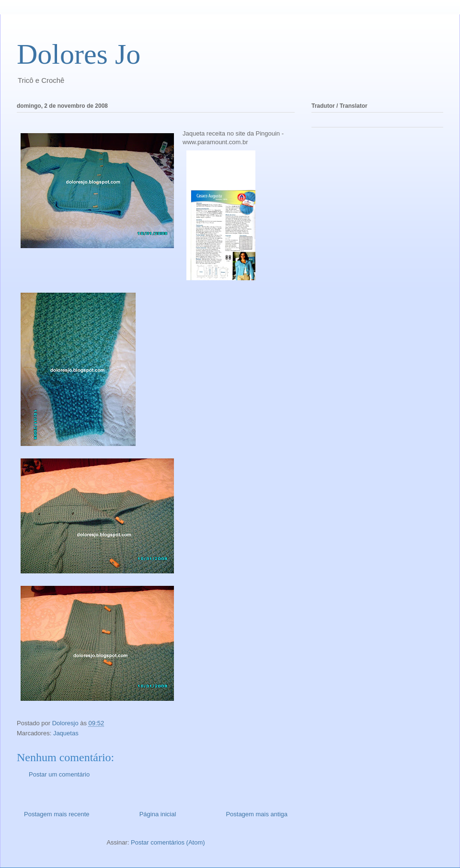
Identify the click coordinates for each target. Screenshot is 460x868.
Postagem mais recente (57, 814)
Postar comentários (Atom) (168, 842)
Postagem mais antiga (257, 814)
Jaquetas (66, 733)
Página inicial (158, 814)
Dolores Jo (79, 54)
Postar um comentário (59, 774)
